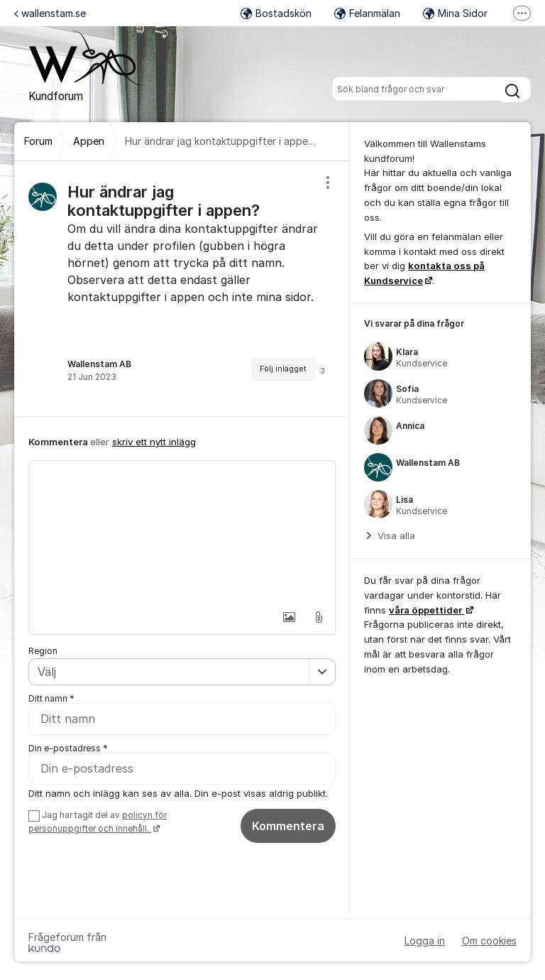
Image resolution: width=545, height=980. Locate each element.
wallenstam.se (50, 13)
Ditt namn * (51, 698)
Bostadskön (276, 13)
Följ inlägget (283, 369)
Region (43, 651)
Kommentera (288, 826)
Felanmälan (367, 13)
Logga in (425, 941)
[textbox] (182, 532)
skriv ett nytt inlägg (154, 442)
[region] (182, 289)
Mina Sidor (455, 13)
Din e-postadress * (68, 748)
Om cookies (489, 941)
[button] (289, 617)
